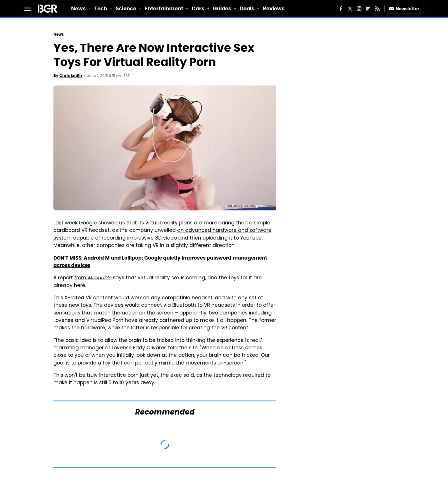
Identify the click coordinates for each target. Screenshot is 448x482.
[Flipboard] (368, 9)
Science (126, 8)
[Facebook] (341, 9)
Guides (222, 8)
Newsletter (404, 9)
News (78, 8)
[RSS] (377, 9)
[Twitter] (350, 9)
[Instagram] (359, 9)
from (93, 278)
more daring (219, 223)
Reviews (274, 8)
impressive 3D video (152, 238)
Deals (247, 8)
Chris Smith (71, 76)
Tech (101, 8)
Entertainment (164, 8)
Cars (198, 8)
